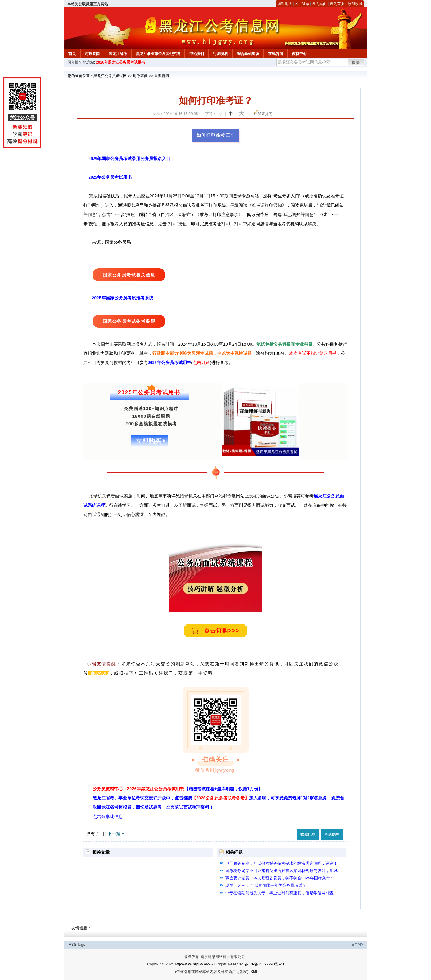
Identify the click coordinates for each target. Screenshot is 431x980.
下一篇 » (116, 833)
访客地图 (285, 4)
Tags (81, 945)
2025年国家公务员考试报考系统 (123, 298)
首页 (72, 54)
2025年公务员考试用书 (110, 177)
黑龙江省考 (118, 54)
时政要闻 (92, 54)
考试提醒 (332, 834)
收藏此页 (308, 834)
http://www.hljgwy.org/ (193, 964)
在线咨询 (276, 54)
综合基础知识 (248, 54)
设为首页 (337, 4)
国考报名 (75, 62)
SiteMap (302, 4)
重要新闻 (162, 76)
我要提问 (265, 114)
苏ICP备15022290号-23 (264, 964)
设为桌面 (319, 4)
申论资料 (197, 54)
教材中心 (299, 54)
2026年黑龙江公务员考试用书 (120, 62)
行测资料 (221, 54)
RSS (73, 945)
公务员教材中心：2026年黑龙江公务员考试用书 (178, 789)
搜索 (356, 63)
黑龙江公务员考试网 (110, 76)
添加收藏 (355, 4)
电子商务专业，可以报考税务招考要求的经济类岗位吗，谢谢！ (281, 863)
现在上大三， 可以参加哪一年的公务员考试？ (266, 885)
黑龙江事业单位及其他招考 (158, 54)
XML (254, 972)
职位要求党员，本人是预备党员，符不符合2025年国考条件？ (280, 878)
